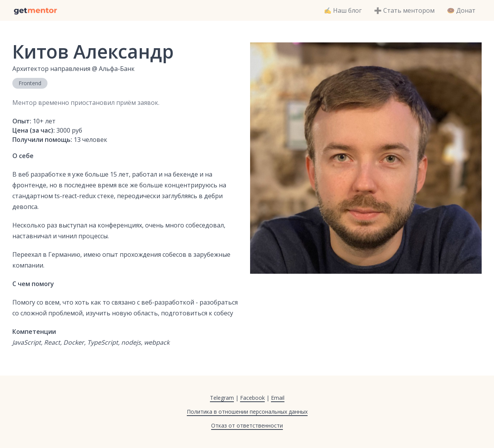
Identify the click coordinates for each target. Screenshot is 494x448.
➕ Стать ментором (404, 10)
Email (278, 398)
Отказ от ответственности (247, 425)
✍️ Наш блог (343, 10)
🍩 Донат (461, 10)
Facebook (252, 398)
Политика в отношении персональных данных (247, 412)
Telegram (222, 398)
